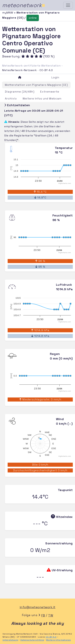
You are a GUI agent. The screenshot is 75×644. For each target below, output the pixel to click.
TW (51, 615)
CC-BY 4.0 (46, 70)
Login (55, 77)
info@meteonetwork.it (38, 607)
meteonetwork (24, 5)
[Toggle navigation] (68, 5)
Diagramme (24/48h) (20, 92)
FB (43, 615)
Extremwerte (50, 92)
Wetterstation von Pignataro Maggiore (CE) (36, 85)
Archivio (11, 99)
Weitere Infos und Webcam (42, 99)
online (33, 18)
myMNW (8, 13)
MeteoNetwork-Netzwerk (20, 70)
